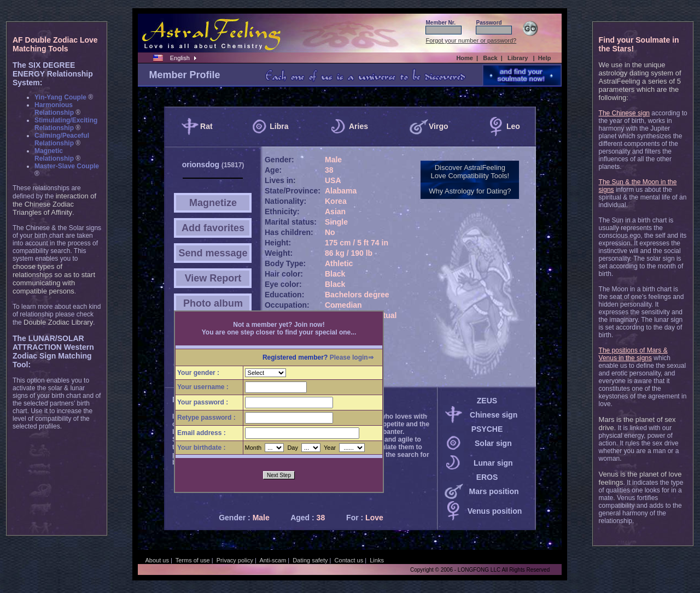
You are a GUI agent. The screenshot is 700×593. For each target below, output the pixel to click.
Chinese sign (494, 415)
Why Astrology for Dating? (470, 191)
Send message (213, 253)
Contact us (349, 560)
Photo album (213, 303)
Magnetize (213, 203)
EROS (487, 477)
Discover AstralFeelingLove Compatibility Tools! (470, 172)
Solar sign (493, 443)
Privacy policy (235, 560)
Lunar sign (493, 463)
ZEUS (487, 401)
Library (518, 58)
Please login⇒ (352, 357)
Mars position (494, 491)
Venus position (495, 511)
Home (465, 58)
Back (490, 58)
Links (377, 560)
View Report (213, 278)
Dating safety (310, 560)
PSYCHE (487, 429)
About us (157, 560)
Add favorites (213, 228)
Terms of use (193, 560)
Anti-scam (273, 560)
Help (545, 58)
